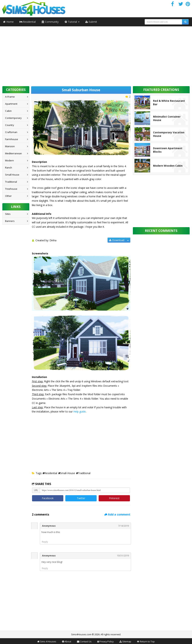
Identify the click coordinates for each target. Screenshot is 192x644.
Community (50, 22)
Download (117, 240)
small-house (68, 473)
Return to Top (147, 642)
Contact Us (86, 642)
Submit (91, 22)
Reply (45, 542)
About (68, 642)
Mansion (10, 146)
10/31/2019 (123, 556)
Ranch (9, 168)
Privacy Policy (106, 642)
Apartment (11, 104)
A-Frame (10, 97)
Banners (10, 221)
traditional (84, 473)
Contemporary (13, 118)
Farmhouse (12, 139)
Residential (28, 22)
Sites (8, 214)
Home (8, 22)
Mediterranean (13, 153)
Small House (12, 175)
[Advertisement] (96, 55)
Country (10, 125)
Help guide (80, 411)
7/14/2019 (123, 526)
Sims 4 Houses (48, 642)
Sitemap (127, 642)
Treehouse (11, 189)
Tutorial (72, 22)
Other (8, 196)
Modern (9, 160)
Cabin (8, 111)
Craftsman (11, 132)
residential (51, 473)
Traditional (11, 182)
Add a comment (117, 515)
